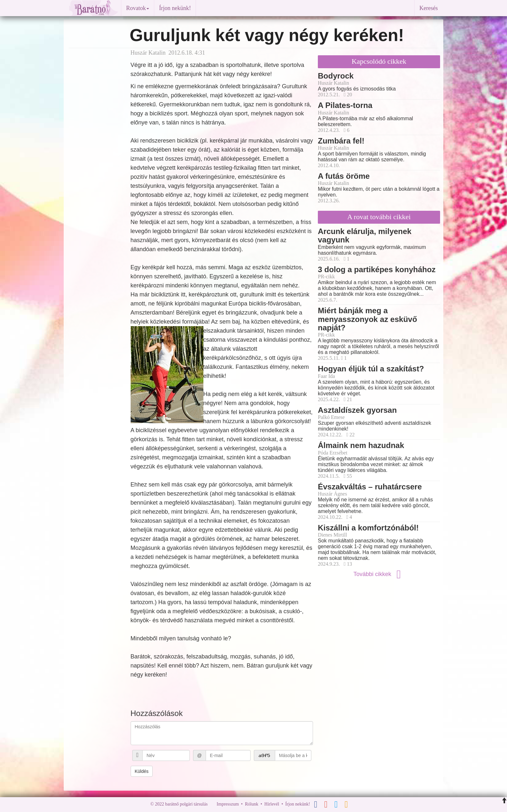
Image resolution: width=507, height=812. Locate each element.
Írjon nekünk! (175, 8)
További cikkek (379, 574)
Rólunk (251, 804)
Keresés (429, 8)
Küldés (142, 771)
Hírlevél (272, 804)
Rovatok (138, 8)
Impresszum (228, 804)
